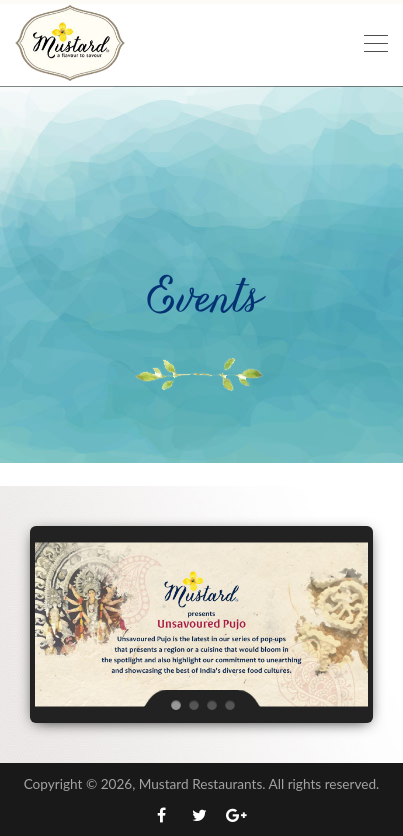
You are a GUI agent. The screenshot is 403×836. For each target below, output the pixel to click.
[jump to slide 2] (193, 704)
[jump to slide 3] (211, 704)
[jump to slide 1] (175, 704)
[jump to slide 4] (229, 704)
